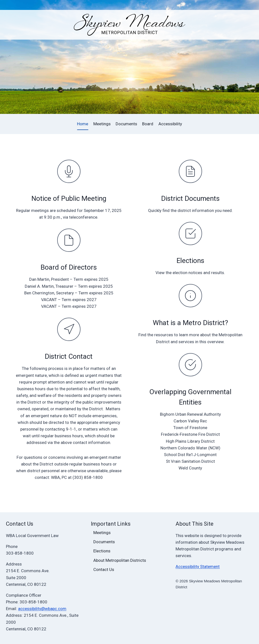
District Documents (190, 198)
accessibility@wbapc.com (42, 609)
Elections (190, 261)
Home (83, 124)
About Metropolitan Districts (120, 560)
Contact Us (104, 569)
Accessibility (170, 124)
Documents (126, 124)
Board (148, 124)
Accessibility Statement (198, 567)
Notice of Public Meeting (69, 198)
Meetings (102, 124)
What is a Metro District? (190, 323)
